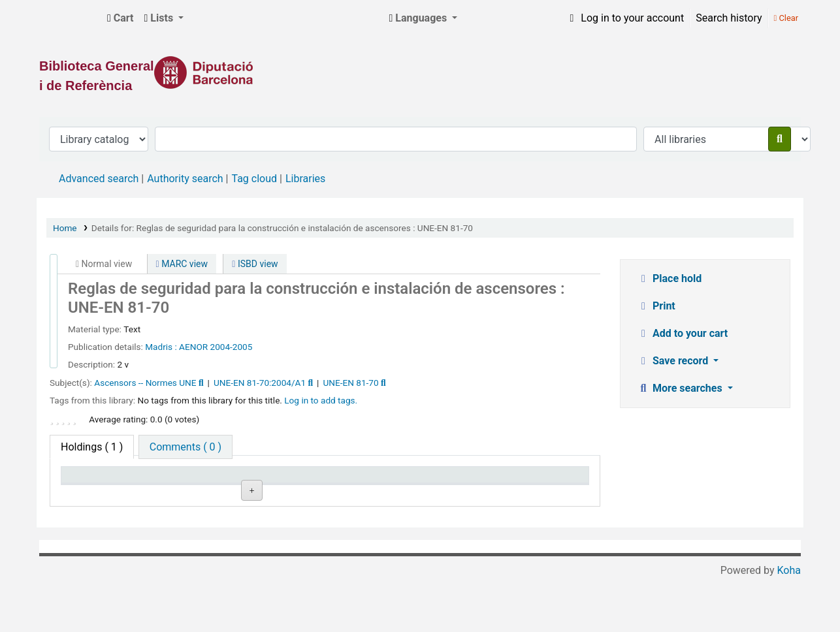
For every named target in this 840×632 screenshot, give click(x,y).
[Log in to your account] (624, 18)
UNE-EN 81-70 (351, 383)
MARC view (182, 264)
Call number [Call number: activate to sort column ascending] (306, 481)
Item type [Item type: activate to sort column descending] (89, 481)
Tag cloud (254, 179)
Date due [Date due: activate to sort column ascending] (510, 481)
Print (656, 306)
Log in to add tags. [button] (321, 400)
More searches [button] (681, 388)
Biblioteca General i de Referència (69, 18)
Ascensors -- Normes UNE (145, 383)
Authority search (185, 179)
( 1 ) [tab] (92, 447)
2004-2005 (232, 347)
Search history (729, 18)
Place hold (669, 278)
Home (65, 228)
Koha (789, 624)
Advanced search (99, 179)
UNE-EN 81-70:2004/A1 (260, 383)
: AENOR (191, 347)
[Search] (780, 139)
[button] (121, 18)
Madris (160, 347)
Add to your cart (682, 333)
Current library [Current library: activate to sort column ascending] (205, 481)
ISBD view (255, 264)
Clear (786, 18)
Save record (674, 361)
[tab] (186, 447)
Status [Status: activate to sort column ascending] (400, 481)
